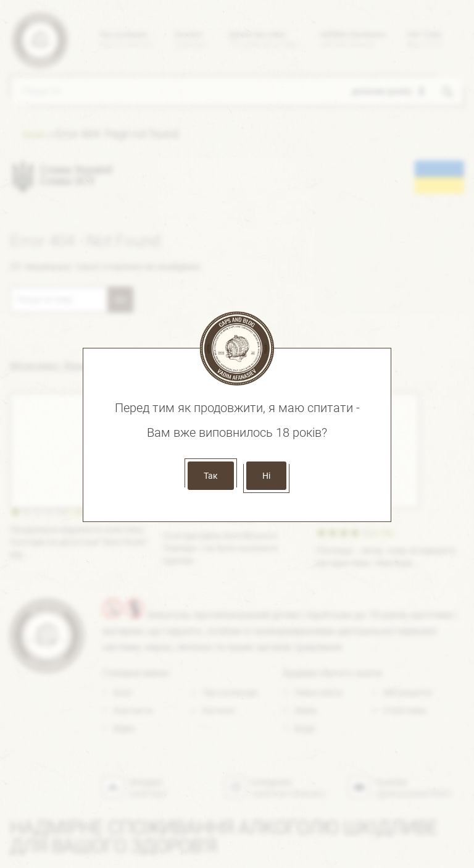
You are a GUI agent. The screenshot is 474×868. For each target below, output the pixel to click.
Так (211, 476)
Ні (266, 476)
